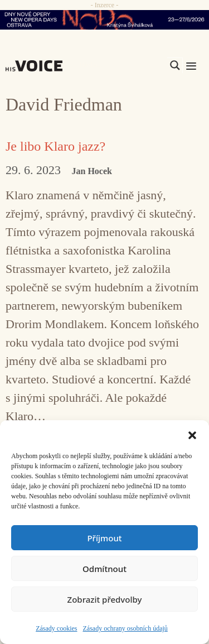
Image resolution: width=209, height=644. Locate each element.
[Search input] (122, 65)
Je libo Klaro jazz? (55, 146)
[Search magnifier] (175, 65)
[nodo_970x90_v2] (104, 20)
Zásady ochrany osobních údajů (125, 628)
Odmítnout (104, 569)
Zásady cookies (56, 628)
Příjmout (104, 538)
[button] (192, 434)
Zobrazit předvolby (105, 599)
